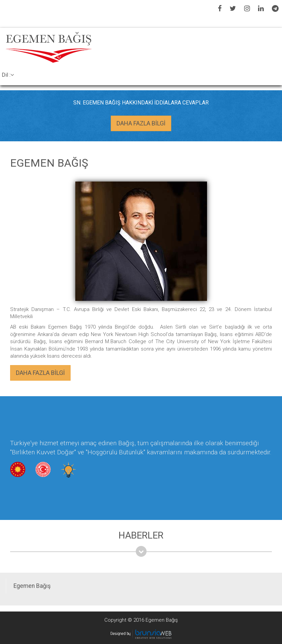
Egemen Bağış (32, 586)
